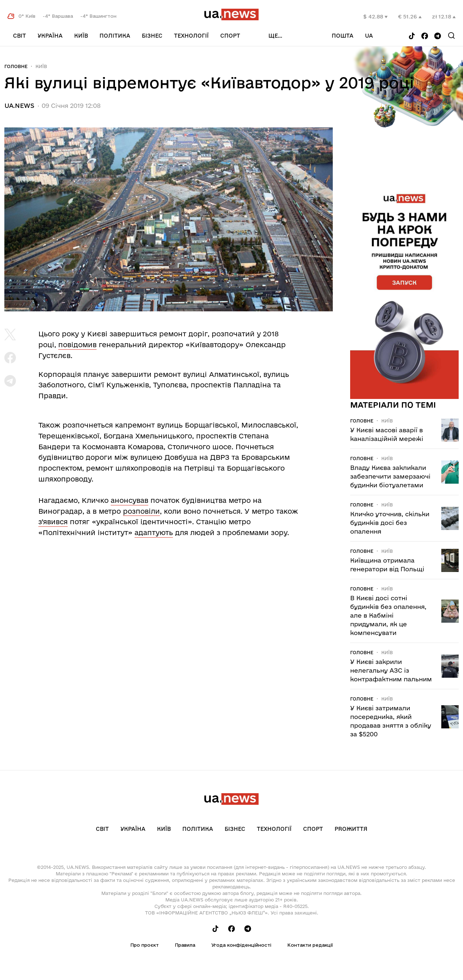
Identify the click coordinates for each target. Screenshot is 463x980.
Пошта (343, 36)
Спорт (230, 36)
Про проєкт (145, 945)
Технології (191, 36)
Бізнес (152, 36)
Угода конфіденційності (241, 945)
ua (369, 36)
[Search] (451, 35)
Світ (20, 36)
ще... (275, 36)
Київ (81, 36)
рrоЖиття (351, 829)
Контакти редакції (310, 945)
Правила (185, 945)
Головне (16, 66)
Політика (115, 36)
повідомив (77, 345)
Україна (50, 36)
